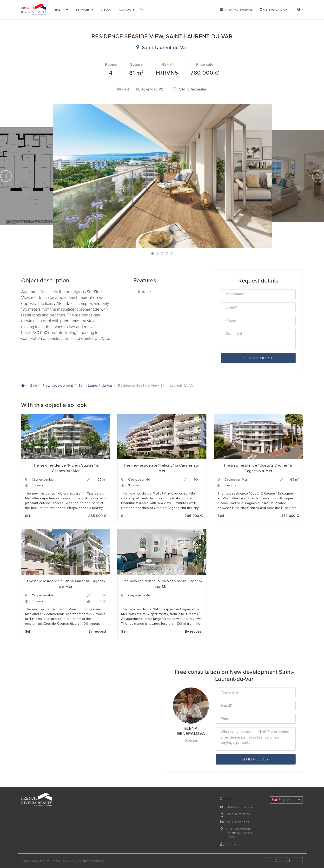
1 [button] (152, 253)
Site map (231, 844)
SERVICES (85, 10)
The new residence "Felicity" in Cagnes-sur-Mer (162, 468)
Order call (282, 861)
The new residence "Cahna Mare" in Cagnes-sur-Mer (66, 584)
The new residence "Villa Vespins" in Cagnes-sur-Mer (162, 584)
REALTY (61, 10)
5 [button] (172, 253)
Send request (258, 358)
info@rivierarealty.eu (236, 10)
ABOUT (106, 10)
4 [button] (167, 253)
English (286, 800)
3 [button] (162, 253)
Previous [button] (6, 176)
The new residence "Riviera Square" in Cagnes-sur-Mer (66, 468)
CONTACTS (127, 10)
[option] (162, 176)
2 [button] (157, 253)
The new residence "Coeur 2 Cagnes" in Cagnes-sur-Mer (258, 468)
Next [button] (318, 176)
